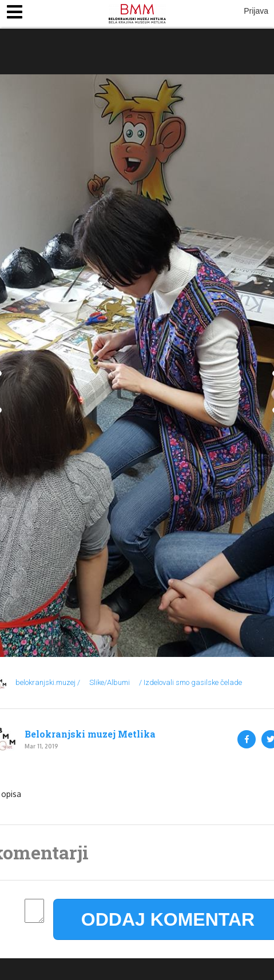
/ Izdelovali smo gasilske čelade (190, 682)
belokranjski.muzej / (48, 682)
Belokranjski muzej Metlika (90, 734)
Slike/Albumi (110, 682)
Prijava (256, 11)
